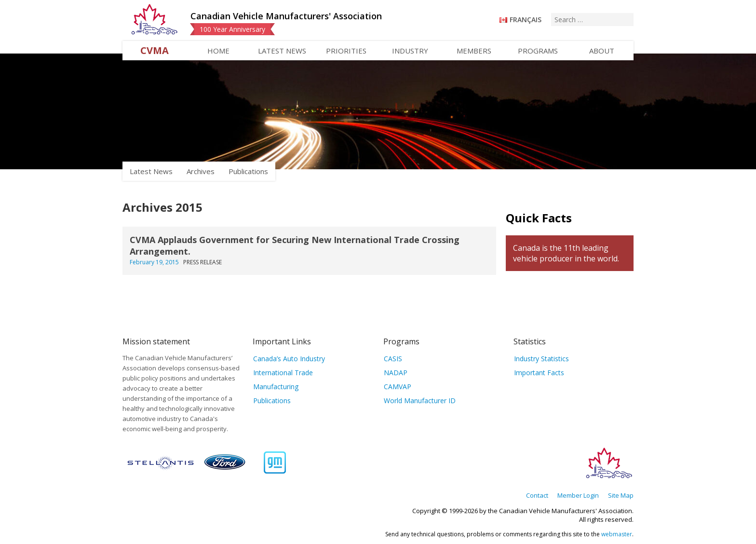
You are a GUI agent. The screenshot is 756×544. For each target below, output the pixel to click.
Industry (410, 51)
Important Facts (539, 373)
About (602, 51)
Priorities (346, 51)
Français (526, 20)
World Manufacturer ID (420, 401)
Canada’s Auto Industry (289, 359)
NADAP (396, 373)
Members (474, 51)
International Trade (283, 373)
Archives (201, 171)
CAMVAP (398, 387)
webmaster (617, 534)
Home (218, 51)
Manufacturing (276, 387)
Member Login (578, 495)
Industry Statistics (541, 359)
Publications (248, 171)
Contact (537, 495)
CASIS (393, 359)
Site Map (621, 495)
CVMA (155, 50)
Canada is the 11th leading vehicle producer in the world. (566, 253)
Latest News (282, 51)
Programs (538, 51)
